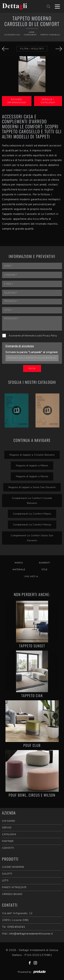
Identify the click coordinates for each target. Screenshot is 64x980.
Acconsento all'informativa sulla (33, 336)
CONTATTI (8, 848)
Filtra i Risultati (32, 49)
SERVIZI (7, 828)
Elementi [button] (45, 563)
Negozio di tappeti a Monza (32, 476)
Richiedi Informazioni (17, 101)
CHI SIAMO (9, 821)
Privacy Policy (50, 336)
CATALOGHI (9, 834)
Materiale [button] (19, 570)
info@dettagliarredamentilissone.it (31, 934)
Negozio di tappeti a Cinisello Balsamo (32, 455)
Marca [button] (19, 563)
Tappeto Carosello (50, 35)
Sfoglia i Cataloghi (48, 101)
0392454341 (16, 927)
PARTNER (8, 841)
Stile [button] (44, 570)
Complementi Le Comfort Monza (32, 525)
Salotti (7, 874)
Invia (32, 368)
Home (32, 32)
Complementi (30, 35)
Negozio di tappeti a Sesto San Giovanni (32, 487)
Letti (5, 881)
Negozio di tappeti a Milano (32, 465)
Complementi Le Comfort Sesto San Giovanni (32, 538)
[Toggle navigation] (57, 6)
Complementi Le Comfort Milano (32, 514)
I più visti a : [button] (32, 577)
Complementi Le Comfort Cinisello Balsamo (32, 501)
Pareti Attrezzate (14, 887)
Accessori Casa (12, 35)
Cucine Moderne (13, 867)
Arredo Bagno (12, 894)
